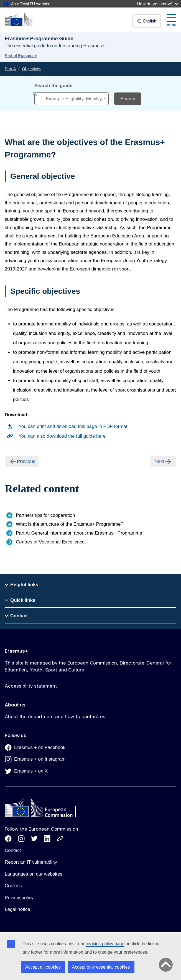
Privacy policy (19, 898)
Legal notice (17, 909)
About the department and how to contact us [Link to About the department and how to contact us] (55, 716)
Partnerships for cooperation (45, 515)
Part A (10, 69)
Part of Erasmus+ (21, 55)
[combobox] (72, 99)
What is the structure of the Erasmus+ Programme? (70, 524)
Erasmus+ (16, 651)
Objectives (32, 69)
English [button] (147, 21)
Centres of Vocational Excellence (50, 542)
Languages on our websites (34, 874)
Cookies (13, 886)
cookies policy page (105, 944)
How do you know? (158, 4)
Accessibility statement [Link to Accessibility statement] (31, 686)
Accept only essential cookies (101, 967)
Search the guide (53, 86)
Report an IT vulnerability (31, 862)
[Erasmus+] (19, 19)
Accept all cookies (43, 967)
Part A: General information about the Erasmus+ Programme (79, 533)
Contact (13, 850)
